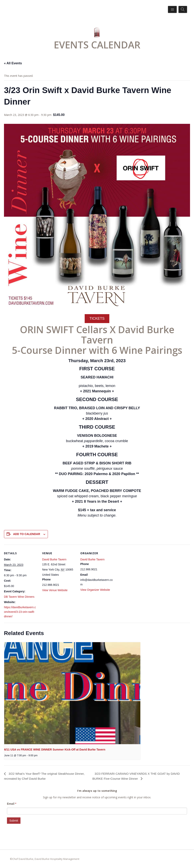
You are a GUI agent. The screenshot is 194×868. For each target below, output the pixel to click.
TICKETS (97, 319)
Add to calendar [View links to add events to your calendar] (27, 534)
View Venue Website (55, 590)
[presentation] (72, 693)
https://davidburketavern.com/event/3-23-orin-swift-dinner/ (20, 612)
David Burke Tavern (54, 559)
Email (12, 804)
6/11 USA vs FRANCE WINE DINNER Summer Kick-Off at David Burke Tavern (55, 750)
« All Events (13, 63)
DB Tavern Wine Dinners (19, 597)
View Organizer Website (95, 590)
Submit (14, 821)
